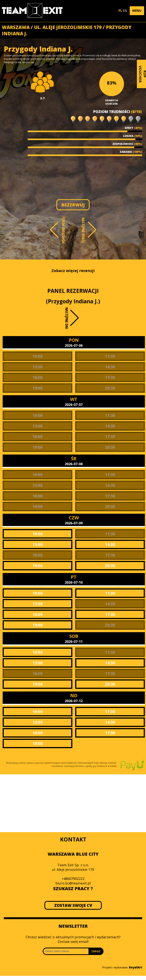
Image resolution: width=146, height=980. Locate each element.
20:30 (110, 388)
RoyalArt (136, 967)
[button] (137, 11)
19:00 (37, 388)
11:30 (110, 356)
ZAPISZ (96, 951)
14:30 (110, 367)
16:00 (37, 377)
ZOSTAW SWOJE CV (73, 905)
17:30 (110, 377)
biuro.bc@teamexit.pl (73, 883)
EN (125, 11)
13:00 (37, 367)
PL (120, 11)
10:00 (37, 356)
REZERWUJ (73, 205)
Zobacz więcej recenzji (73, 271)
